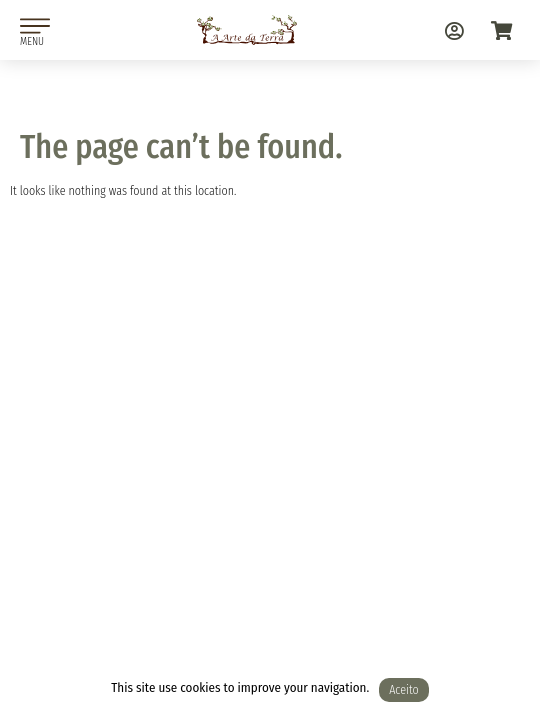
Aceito (404, 690)
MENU (32, 41)
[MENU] (35, 26)
